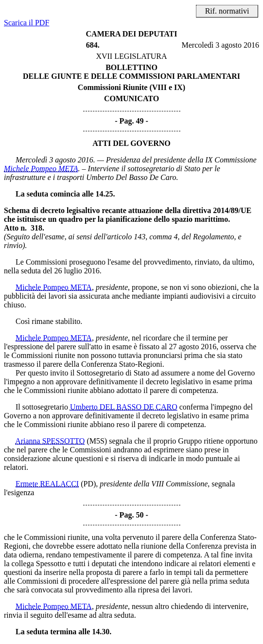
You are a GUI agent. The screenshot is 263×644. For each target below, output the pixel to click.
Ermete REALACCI (47, 484)
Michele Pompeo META (41, 169)
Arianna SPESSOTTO (50, 441)
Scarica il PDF (26, 23)
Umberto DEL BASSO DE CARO (124, 407)
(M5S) (97, 441)
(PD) (88, 484)
